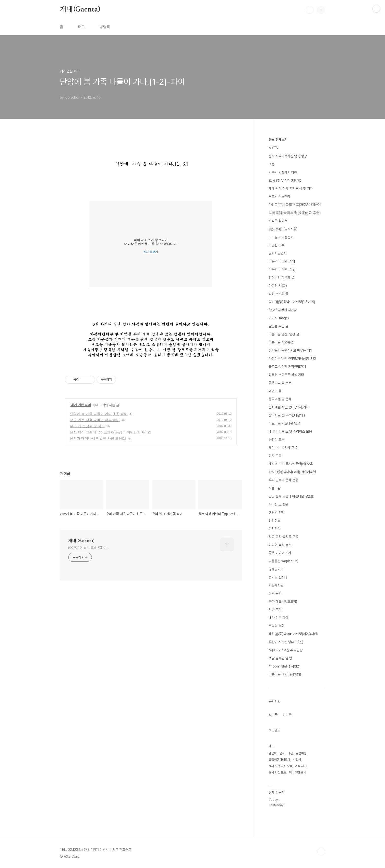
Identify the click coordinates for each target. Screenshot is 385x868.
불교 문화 (275, 593)
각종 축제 (275, 610)
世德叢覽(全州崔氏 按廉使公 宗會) (295, 213)
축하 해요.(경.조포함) (283, 601)
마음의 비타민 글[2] (282, 269)
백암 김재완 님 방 (280, 658)
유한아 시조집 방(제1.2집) (286, 642)
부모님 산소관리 (279, 197)
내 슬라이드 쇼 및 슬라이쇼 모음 (290, 431)
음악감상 (275, 529)
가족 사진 (301, 766)
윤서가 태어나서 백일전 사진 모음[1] (98, 438)
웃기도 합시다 (278, 577)
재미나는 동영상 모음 (283, 448)
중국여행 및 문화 (280, 399)
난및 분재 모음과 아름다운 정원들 (291, 496)
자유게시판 (276, 585)
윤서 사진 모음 (277, 772)
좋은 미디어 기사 (280, 553)
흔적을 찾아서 (278, 221)
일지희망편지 (277, 253)
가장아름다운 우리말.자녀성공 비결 (292, 359)
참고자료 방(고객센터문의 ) (287, 415)
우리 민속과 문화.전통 (283, 480)
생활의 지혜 (276, 512)
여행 (272, 164)
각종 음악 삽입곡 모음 (283, 537)
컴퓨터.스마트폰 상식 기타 (286, 375)
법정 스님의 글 (278, 294)
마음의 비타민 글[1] (282, 261)
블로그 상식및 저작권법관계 (287, 367)
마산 (290, 753)
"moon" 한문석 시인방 (284, 666)
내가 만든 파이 (81, 405)
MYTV (274, 148)
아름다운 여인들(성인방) (285, 674)
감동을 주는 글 (278, 326)
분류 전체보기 (278, 140)
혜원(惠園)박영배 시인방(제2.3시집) (293, 634)
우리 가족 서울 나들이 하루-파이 (95, 420)
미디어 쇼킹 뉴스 (280, 545)
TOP (321, 852)
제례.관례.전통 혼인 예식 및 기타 (291, 188)
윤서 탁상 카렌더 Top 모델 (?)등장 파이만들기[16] (108, 432)
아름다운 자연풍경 (281, 342)
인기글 (287, 715)
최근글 (273, 715)
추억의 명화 (276, 626)
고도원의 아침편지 (281, 237)
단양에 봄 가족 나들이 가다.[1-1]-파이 (99, 414)
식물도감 (275, 488)
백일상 (297, 760)
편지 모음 (275, 456)
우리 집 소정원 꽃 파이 (87, 426)
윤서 (282, 753)
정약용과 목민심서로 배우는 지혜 (291, 350)
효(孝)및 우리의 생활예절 (286, 180)
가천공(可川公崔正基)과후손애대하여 (295, 205)
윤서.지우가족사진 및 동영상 (288, 156)
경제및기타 (276, 569)
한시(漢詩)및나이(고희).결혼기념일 (292, 472)
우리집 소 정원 (278, 504)
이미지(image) (279, 318)
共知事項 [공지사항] (283, 229)
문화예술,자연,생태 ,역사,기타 (289, 407)
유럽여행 (301, 753)
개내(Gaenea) (80, 10)
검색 (310, 10)
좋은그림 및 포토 (280, 383)
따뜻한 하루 (276, 245)
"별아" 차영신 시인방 (283, 310)
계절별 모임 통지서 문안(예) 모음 (291, 464)
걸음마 (273, 753)
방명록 (105, 27)
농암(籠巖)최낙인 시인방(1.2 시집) (292, 302)
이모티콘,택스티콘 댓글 (284, 423)
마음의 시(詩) (278, 286)
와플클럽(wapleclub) (283, 561)
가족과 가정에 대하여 (283, 172)
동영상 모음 (276, 440)
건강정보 (275, 521)
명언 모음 (275, 391)
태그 (82, 27)
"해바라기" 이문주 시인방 (286, 650)
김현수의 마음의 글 (281, 278)
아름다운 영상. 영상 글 (284, 334)
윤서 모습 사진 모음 (281, 766)
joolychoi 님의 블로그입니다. (89, 547)
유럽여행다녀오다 (279, 760)
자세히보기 (151, 252)
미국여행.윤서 (297, 772)
